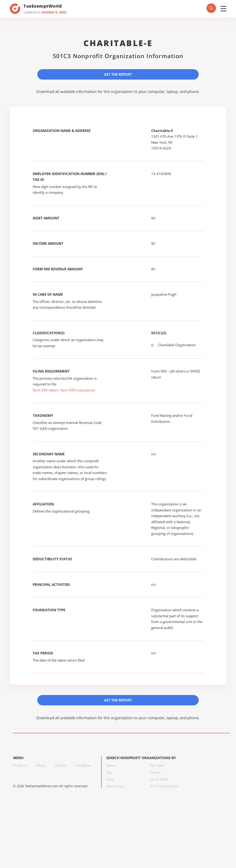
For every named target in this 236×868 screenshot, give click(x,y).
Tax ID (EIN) (159, 779)
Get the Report (118, 74)
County (155, 773)
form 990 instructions (78, 390)
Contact (61, 766)
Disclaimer (84, 766)
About (41, 766)
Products (20, 766)
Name (111, 766)
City (109, 773)
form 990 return (46, 390)
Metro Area (115, 786)
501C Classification (164, 786)
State (110, 779)
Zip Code (157, 766)
